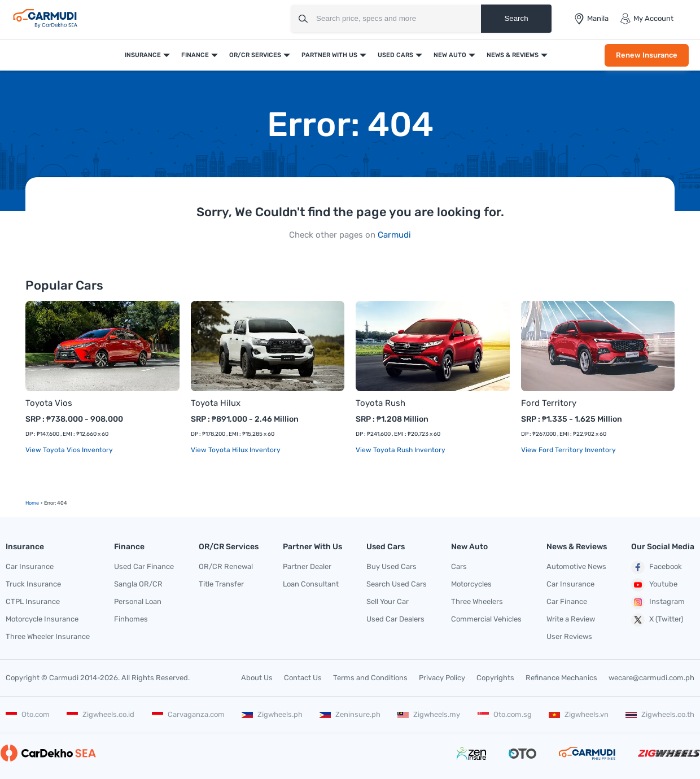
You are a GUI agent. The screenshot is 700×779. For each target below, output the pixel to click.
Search (516, 18)
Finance (195, 55)
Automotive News (576, 566)
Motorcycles (471, 584)
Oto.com (28, 714)
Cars (459, 566)
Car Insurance (30, 566)
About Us (257, 678)
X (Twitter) (657, 620)
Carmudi (394, 235)
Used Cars (395, 55)
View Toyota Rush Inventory (401, 450)
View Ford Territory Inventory (568, 450)
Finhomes (131, 619)
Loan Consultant (311, 584)
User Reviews (569, 636)
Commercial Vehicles (486, 619)
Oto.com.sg (505, 714)
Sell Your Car (388, 601)
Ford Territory (549, 403)
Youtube (654, 585)
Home (32, 503)
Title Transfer (221, 584)
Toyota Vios (49, 403)
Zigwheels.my (429, 714)
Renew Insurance (647, 55)
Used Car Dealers (395, 619)
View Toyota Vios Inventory (69, 450)
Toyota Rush (380, 403)
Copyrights (495, 678)
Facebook (657, 567)
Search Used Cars (397, 584)
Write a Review (571, 619)
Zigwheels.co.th (660, 714)
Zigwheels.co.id (100, 714)
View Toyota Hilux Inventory (236, 450)
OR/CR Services (255, 55)
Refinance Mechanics (561, 678)
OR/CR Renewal (226, 566)
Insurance (143, 55)
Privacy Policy (442, 678)
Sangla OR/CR (138, 584)
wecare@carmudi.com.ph (651, 678)
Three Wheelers (477, 601)
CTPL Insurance (33, 601)
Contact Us (303, 678)
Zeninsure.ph (350, 714)
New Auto (450, 55)
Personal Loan (138, 601)
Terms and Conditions (370, 678)
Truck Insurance (33, 584)
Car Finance (567, 601)
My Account (647, 19)
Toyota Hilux (216, 403)
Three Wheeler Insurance (48, 636)
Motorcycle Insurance (42, 619)
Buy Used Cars (391, 566)
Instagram (658, 602)
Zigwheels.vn (579, 714)
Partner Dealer (307, 566)
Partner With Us (329, 55)
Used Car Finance (144, 566)
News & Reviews (513, 55)
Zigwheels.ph (272, 714)
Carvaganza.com (188, 714)
